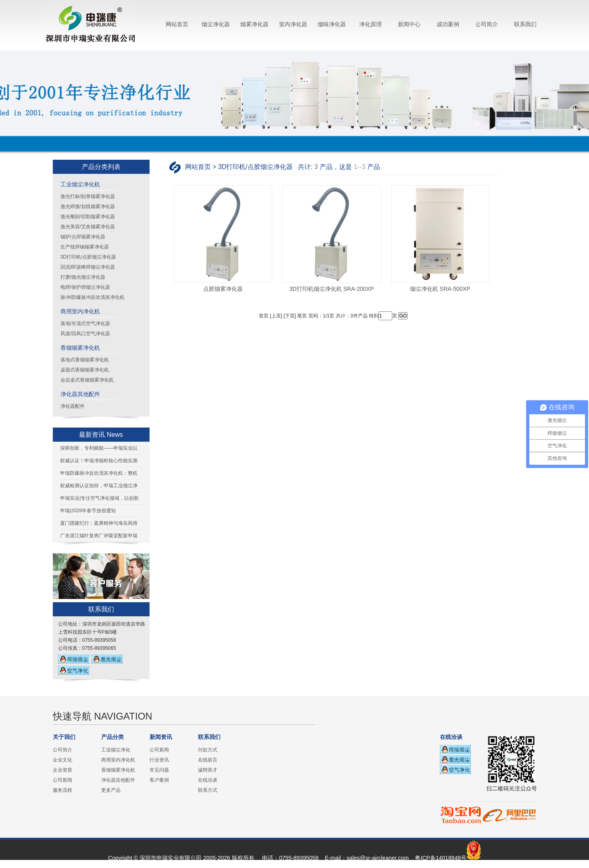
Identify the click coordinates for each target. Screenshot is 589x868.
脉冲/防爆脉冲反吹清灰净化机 (93, 297)
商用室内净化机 (80, 311)
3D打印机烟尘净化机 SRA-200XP (332, 289)
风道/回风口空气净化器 (85, 334)
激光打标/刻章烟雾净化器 (88, 196)
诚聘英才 (208, 770)
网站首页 (177, 24)
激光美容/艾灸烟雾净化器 (88, 227)
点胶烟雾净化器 (223, 289)
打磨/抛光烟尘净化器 (83, 277)
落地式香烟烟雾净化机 (85, 360)
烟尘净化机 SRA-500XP (440, 289)
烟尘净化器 (216, 24)
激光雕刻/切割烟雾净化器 (88, 217)
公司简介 (487, 24)
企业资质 (62, 770)
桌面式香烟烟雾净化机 (85, 370)
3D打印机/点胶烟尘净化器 (88, 257)
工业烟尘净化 (116, 750)
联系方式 (208, 790)
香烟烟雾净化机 (80, 348)
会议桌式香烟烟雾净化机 (87, 380)
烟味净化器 (332, 24)
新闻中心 (409, 24)
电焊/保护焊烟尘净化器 (85, 287)
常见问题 (159, 770)
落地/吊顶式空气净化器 (85, 323)
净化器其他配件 (80, 394)
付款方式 (208, 750)
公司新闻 (62, 780)
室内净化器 (293, 24)
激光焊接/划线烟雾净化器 (88, 207)
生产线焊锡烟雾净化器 (85, 247)
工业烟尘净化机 (80, 184)
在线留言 (208, 760)
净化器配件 (73, 406)
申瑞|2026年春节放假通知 (88, 511)
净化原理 (370, 24)
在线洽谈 (208, 780)
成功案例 (448, 24)
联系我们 (525, 24)
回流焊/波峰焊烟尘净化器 (88, 267)
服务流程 (62, 790)
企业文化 (62, 760)
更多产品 (111, 790)
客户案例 (159, 780)
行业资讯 (159, 760)
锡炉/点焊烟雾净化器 (83, 237)
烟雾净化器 (254, 24)
